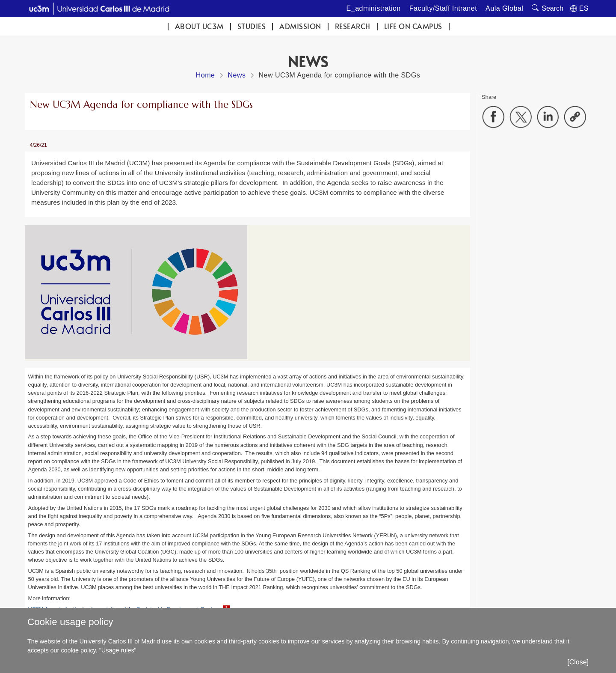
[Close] (578, 662)
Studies (252, 26)
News (237, 75)
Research (353, 26)
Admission (300, 26)
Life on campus (413, 26)
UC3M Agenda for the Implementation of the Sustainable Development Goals (121, 609)
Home (206, 75)
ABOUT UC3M (199, 26)
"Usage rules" (118, 650)
